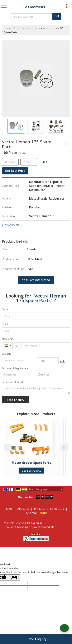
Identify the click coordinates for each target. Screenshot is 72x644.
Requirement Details (13, 382)
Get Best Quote (36, 471)
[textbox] (33, 17)
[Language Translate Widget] (45, 489)
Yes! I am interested (36, 280)
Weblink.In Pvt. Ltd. (45, 527)
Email (5, 324)
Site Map (32, 513)
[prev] (8, 447)
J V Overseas (34, 7)
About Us (23, 509)
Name (5, 309)
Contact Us (57, 509)
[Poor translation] (14, 578)
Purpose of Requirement (15, 368)
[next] (64, 447)
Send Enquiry (36, 639)
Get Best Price (15, 171)
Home (7, 28)
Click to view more (12, 225)
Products (19, 28)
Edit (44, 162)
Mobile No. (8, 339)
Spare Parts (33, 28)
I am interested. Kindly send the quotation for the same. (36, 389)
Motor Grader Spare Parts (36, 463)
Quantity (7, 354)
